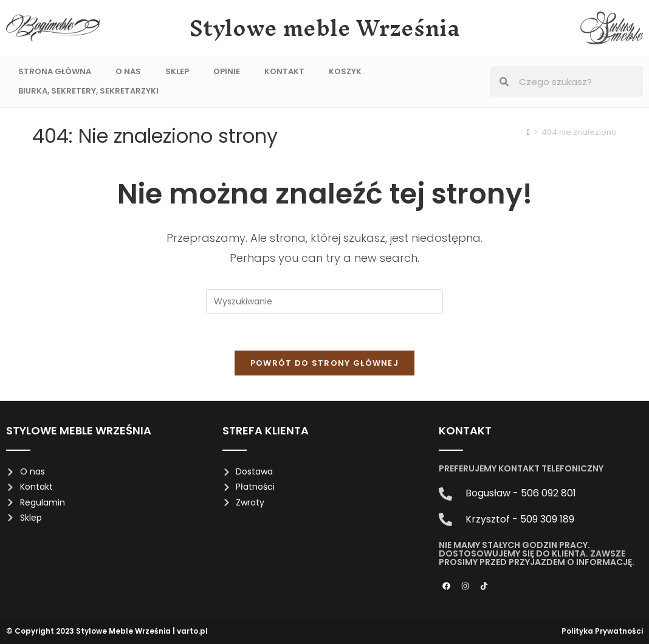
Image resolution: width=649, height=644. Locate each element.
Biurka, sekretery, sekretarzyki (88, 91)
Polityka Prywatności (602, 631)
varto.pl (192, 631)
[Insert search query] (324, 301)
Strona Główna (55, 71)
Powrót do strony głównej (324, 363)
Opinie (227, 71)
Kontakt (284, 71)
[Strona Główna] (528, 132)
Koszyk (345, 71)
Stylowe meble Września (325, 28)
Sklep (177, 71)
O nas (128, 71)
